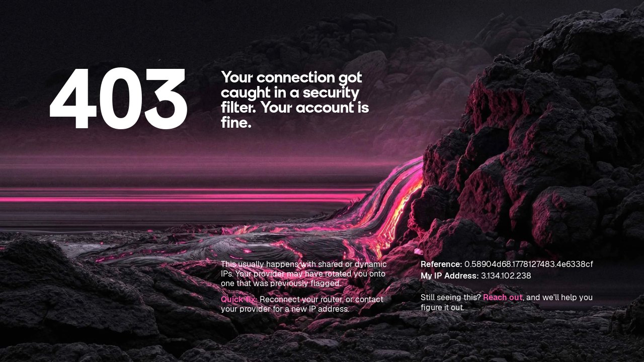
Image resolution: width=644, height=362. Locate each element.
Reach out (503, 297)
